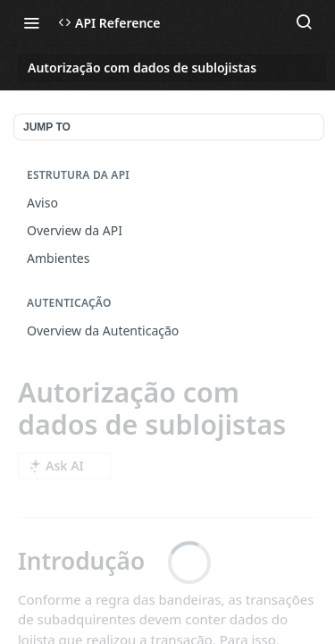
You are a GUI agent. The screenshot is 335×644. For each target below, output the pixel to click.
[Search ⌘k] (304, 22)
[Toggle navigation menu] (31, 22)
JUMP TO (47, 127)
